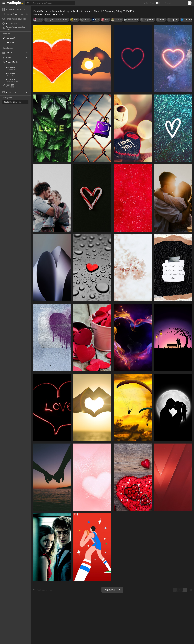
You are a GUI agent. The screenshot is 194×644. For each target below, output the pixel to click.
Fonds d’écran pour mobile (15, 14)
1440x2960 (10, 68)
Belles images (10, 24)
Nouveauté (10, 38)
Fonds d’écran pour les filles (14, 28)
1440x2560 (10, 73)
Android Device (11, 62)
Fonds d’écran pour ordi (14, 19)
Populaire (10, 43)
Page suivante (112, 590)
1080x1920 (10, 79)
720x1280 (18, 85)
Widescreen (9, 92)
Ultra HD (8, 53)
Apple (7, 57)
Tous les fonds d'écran (14, 9)
